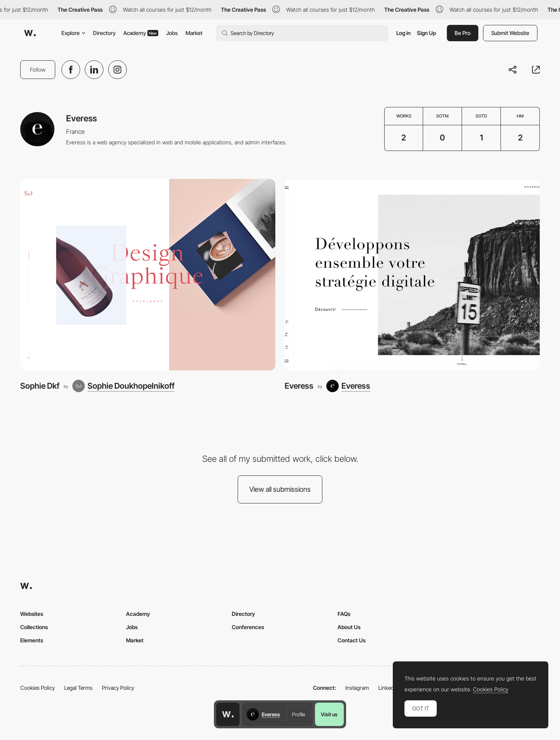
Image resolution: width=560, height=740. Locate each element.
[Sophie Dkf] (148, 275)
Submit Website (510, 33)
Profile (299, 714)
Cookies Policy (38, 688)
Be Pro (463, 33)
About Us (349, 627)
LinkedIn (388, 688)
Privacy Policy (118, 688)
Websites (32, 614)
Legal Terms (78, 688)
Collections (34, 627)
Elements (32, 640)
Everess (299, 386)
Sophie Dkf (40, 386)
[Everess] (412, 275)
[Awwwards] (30, 33)
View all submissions (280, 489)
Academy (141, 33)
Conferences (248, 627)
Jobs (172, 33)
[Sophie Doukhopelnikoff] (123, 386)
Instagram (357, 688)
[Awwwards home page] (228, 714)
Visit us (329, 714)
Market (194, 33)
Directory (104, 33)
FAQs (344, 614)
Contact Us (352, 640)
